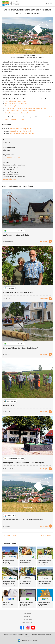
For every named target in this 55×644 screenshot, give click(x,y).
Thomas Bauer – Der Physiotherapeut (22, 133)
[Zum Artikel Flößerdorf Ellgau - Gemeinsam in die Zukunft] (46, 354)
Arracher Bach (8, 405)
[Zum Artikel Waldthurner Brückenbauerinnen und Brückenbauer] (46, 526)
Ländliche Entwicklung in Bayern (29, 640)
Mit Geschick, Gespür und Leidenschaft (18, 292)
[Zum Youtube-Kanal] (33, 628)
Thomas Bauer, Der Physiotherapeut (17, 106)
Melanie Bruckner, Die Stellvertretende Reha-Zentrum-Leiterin (25, 108)
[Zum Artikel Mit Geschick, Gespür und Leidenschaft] (46, 299)
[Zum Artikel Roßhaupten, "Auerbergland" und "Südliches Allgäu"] (46, 469)
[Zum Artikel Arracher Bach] (46, 412)
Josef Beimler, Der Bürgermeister (16, 101)
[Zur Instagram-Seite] (28, 628)
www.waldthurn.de (9, 179)
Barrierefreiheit (27, 619)
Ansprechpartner (27, 622)
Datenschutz (27, 616)
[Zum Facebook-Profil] (22, 628)
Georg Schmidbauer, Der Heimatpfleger (18, 113)
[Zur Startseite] (5, 3)
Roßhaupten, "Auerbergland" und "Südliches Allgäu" (24, 462)
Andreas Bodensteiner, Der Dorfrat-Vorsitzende (20, 111)
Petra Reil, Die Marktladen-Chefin (16, 103)
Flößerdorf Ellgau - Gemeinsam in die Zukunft (21, 348)
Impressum (28, 614)
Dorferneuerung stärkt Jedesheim (16, 235)
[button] (51, 3)
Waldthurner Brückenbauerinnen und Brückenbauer (23, 520)
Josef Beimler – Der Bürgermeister (21, 129)
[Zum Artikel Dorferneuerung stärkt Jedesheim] (46, 241)
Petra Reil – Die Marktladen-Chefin (21, 131)
